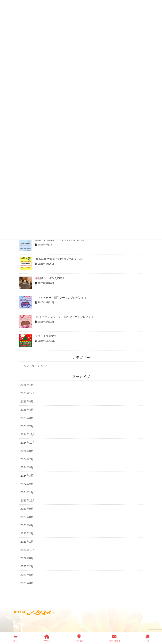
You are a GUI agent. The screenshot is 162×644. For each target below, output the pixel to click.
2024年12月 (28, 434)
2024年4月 (27, 467)
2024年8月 (27, 451)
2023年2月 (27, 533)
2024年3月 (27, 476)
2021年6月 (27, 575)
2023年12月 (28, 500)
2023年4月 (27, 525)
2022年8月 (27, 558)
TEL (147, 638)
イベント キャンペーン (35, 366)
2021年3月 (27, 583)
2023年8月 (27, 517)
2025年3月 (27, 418)
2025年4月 (27, 410)
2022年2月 (27, 566)
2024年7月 (27, 459)
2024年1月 (27, 492)
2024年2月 (27, 484)
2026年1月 (27, 385)
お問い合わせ (114, 638)
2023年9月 (27, 509)
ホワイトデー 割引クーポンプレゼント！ (61, 298)
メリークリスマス (46, 336)
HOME (47, 638)
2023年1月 (27, 542)
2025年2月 (27, 426)
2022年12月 (28, 550)
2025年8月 (27, 401)
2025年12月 (28, 393)
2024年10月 (28, 443)
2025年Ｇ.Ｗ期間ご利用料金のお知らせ (59, 259)
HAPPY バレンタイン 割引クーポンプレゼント (64, 317)
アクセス (79, 638)
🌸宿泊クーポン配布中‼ (49, 278)
